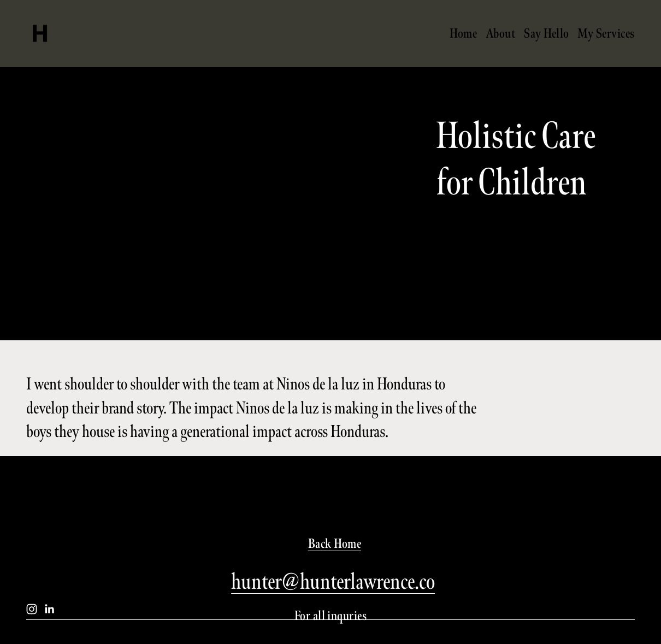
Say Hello (546, 33)
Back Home (335, 543)
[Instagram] (32, 609)
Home (463, 33)
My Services (606, 33)
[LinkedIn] (49, 609)
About (500, 33)
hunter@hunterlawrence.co (333, 581)
